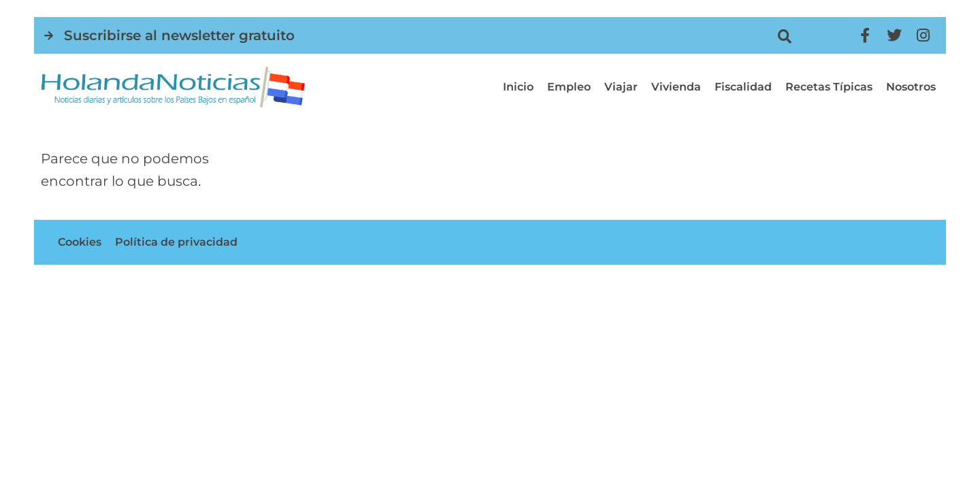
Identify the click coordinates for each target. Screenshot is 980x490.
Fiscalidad (743, 87)
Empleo (569, 87)
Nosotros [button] (911, 87)
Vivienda (676, 87)
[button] (785, 36)
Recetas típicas (829, 87)
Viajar (621, 87)
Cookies (80, 242)
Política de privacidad (176, 242)
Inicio (518, 87)
